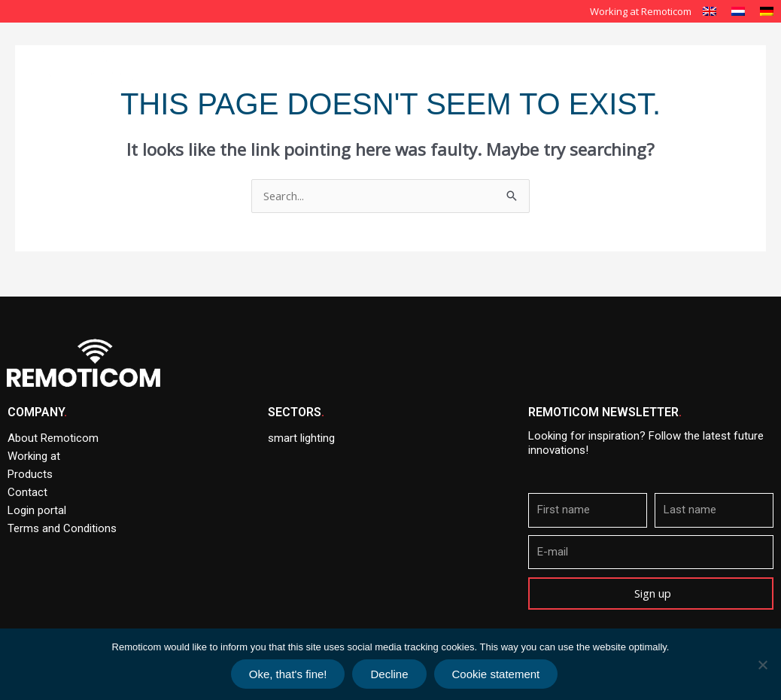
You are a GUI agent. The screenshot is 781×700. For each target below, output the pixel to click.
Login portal (37, 510)
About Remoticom (422, 51)
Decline (389, 674)
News (664, 86)
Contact (723, 86)
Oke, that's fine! (288, 674)
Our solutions (627, 51)
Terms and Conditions (62, 528)
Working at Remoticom (641, 11)
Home (336, 51)
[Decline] (762, 665)
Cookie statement (496, 674)
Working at (34, 456)
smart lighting (301, 438)
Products (712, 51)
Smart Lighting (529, 51)
